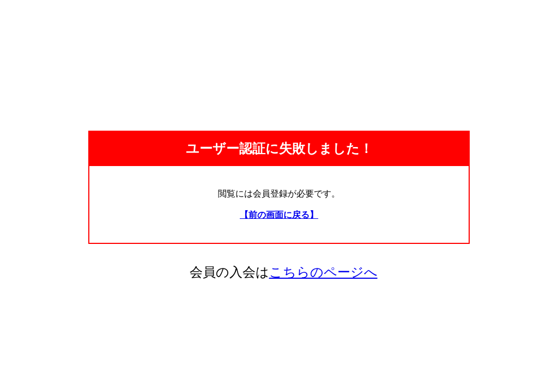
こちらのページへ (323, 272)
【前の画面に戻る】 (279, 215)
